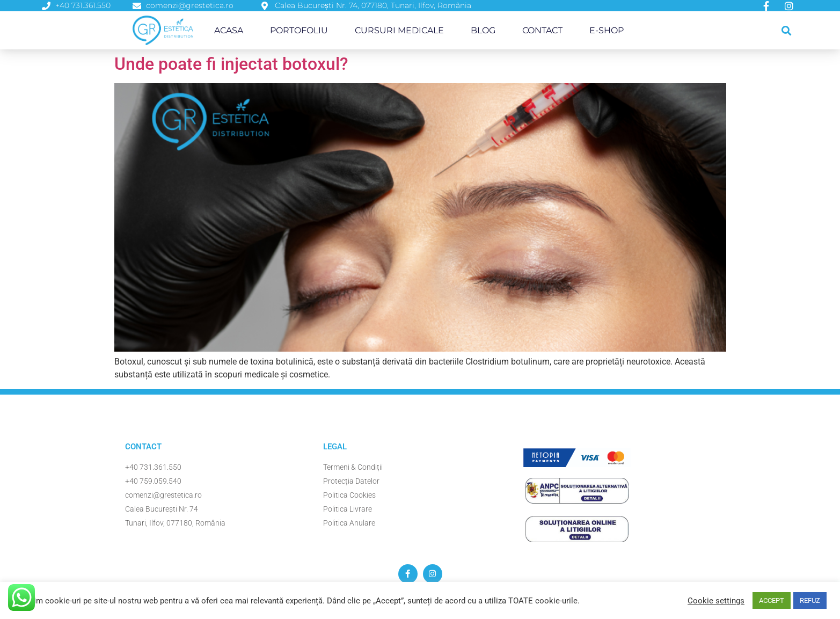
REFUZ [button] (810, 600)
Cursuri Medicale (399, 30)
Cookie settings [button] (716, 601)
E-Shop (607, 30)
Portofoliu (299, 30)
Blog (483, 30)
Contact (542, 30)
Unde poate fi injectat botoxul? (231, 64)
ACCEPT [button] (772, 600)
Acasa (229, 30)
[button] (787, 30)
